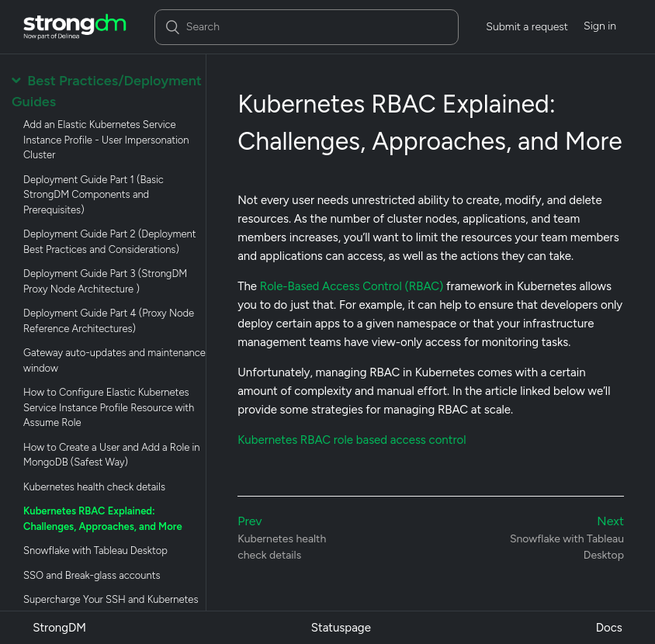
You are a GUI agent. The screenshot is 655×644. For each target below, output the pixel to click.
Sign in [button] (600, 26)
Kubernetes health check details (94, 487)
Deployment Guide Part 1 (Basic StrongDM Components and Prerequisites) (94, 195)
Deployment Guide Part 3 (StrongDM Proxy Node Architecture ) (105, 281)
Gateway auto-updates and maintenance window (114, 360)
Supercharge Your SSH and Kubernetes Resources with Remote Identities (111, 607)
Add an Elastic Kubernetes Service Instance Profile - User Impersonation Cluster (106, 140)
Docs (609, 628)
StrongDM (59, 628)
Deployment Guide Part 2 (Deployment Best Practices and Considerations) (110, 242)
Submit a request (527, 27)
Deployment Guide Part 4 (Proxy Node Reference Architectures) (109, 321)
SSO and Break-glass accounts (92, 575)
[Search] (307, 27)
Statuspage (341, 628)
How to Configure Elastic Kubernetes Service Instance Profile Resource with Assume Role (109, 407)
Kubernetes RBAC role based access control (352, 440)
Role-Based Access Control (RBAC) (352, 286)
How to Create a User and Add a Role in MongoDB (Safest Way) (112, 455)
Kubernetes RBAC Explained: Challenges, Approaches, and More (103, 519)
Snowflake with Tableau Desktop (95, 551)
